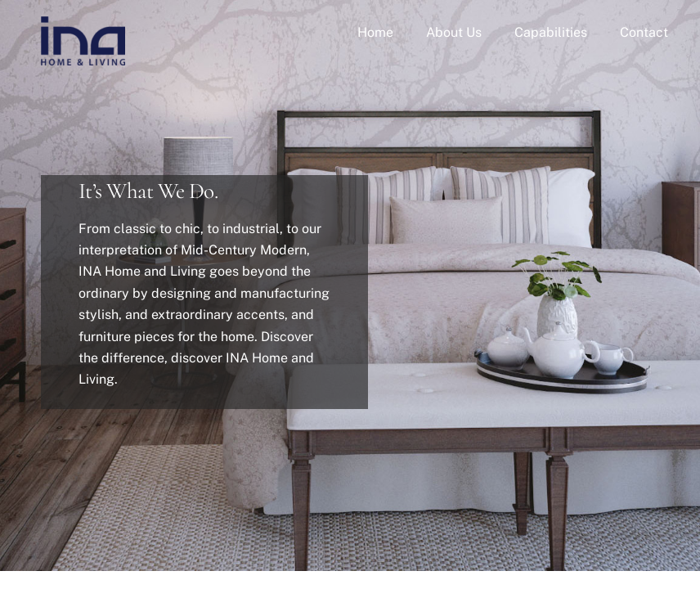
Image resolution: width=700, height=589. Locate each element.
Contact (644, 32)
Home (375, 32)
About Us (454, 32)
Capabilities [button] (551, 32)
